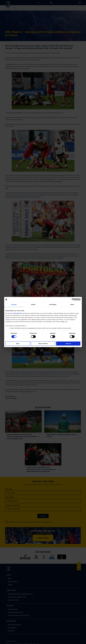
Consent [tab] (14, 304)
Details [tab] (33, 304)
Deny (18, 344)
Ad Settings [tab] (53, 304)
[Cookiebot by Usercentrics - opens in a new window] (73, 299)
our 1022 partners (16, 313)
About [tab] (72, 304)
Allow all (68, 344)
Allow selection (43, 344)
